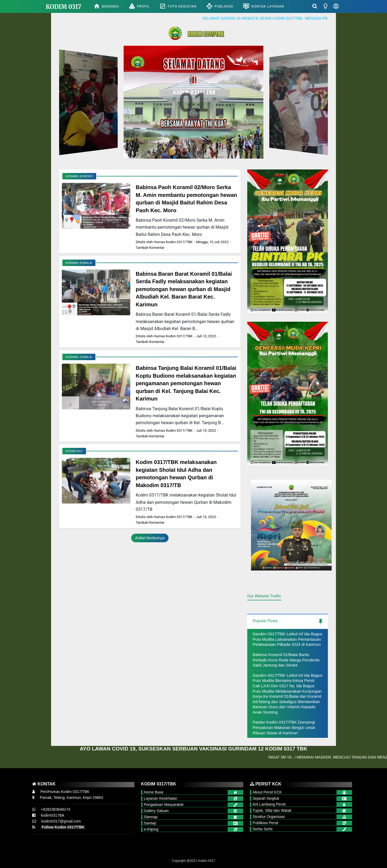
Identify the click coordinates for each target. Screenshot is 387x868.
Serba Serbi (263, 829)
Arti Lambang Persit (269, 804)
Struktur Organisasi (269, 817)
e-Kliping (151, 829)
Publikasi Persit (266, 823)
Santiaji (150, 823)
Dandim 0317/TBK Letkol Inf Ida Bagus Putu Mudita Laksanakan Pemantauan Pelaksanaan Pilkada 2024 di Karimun (287, 639)
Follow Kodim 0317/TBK (63, 827)
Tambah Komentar (150, 248)
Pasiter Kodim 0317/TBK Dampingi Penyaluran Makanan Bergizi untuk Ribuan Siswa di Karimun (284, 727)
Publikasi (220, 6)
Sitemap (151, 817)
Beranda (106, 6)
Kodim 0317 (63, 7)
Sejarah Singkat (266, 798)
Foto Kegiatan (178, 6)
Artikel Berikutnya (150, 538)
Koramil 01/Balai (79, 263)
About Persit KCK (267, 792)
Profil (139, 6)
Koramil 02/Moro (79, 176)
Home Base (154, 792)
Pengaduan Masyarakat (164, 805)
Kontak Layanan (264, 6)
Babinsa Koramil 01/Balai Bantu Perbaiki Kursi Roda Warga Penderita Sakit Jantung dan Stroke (286, 660)
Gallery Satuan (156, 811)
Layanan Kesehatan (161, 798)
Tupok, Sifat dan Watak (272, 810)
